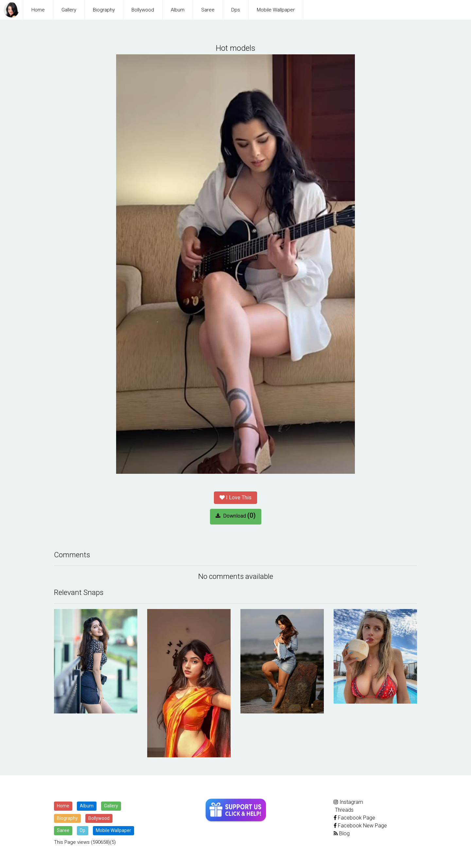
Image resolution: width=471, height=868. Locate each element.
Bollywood (143, 10)
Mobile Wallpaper (276, 10)
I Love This (235, 497)
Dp (83, 830)
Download (236, 515)
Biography (104, 10)
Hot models (235, 48)
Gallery (69, 10)
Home (38, 10)
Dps (236, 10)
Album (178, 10)
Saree (208, 10)
